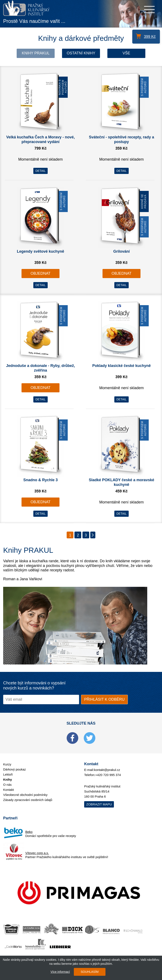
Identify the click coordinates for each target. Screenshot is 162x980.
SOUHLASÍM (90, 972)
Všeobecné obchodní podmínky (25, 795)
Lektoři (8, 774)
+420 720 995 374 (108, 775)
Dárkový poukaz (15, 769)
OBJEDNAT (41, 273)
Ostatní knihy (81, 53)
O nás (7, 785)
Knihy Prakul (36, 53)
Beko (29, 832)
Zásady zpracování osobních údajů (28, 800)
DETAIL (40, 171)
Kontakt (9, 790)
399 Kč (150, 37)
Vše (126, 53)
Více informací (60, 972)
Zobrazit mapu (99, 804)
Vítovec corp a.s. (37, 853)
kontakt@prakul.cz (107, 770)
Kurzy (7, 764)
